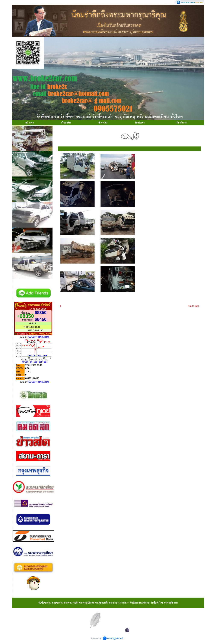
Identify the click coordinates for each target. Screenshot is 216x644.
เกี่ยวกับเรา (181, 123)
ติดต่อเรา (140, 123)
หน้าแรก (30, 123)
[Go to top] (193, 306)
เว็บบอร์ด (66, 123)
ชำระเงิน (103, 123)
